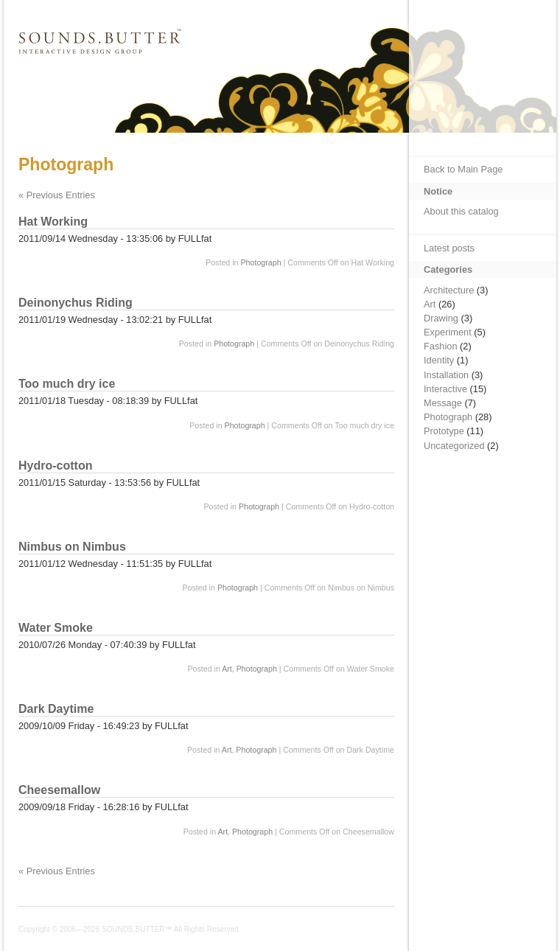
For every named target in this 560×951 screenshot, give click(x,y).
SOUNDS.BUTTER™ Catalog (98, 65)
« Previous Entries (57, 195)
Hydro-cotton (55, 466)
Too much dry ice (67, 384)
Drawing (441, 318)
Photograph (260, 262)
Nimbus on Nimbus (72, 547)
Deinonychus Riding (76, 303)
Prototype (444, 431)
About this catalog (461, 211)
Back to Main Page (463, 169)
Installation (446, 375)
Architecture (449, 290)
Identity (439, 360)
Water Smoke (56, 628)
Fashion (441, 346)
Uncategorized (454, 446)
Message (443, 403)
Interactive (445, 389)
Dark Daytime (56, 709)
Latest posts (449, 248)
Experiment (448, 332)
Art (227, 669)
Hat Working (53, 222)
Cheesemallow (59, 790)
